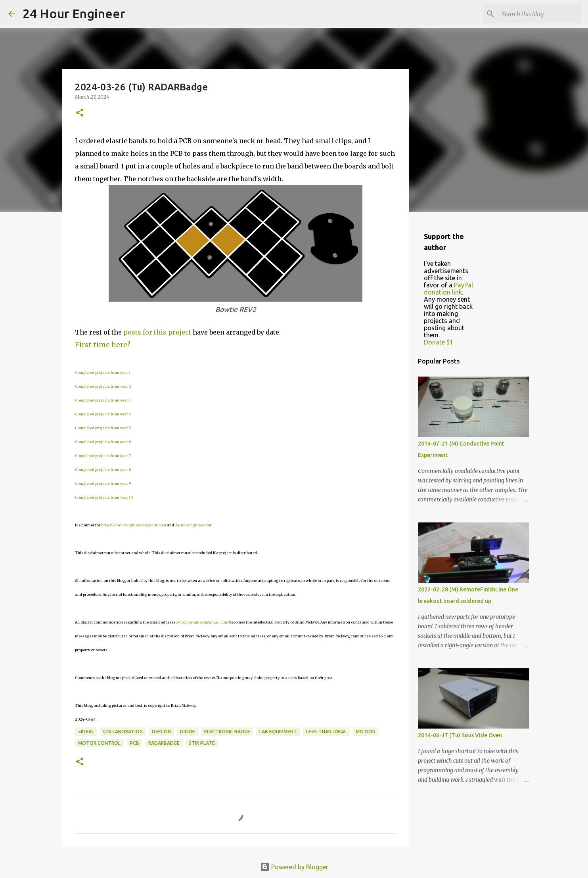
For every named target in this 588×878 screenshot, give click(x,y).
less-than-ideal (326, 732)
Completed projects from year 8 (103, 470)
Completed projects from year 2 (103, 386)
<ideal (86, 732)
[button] (80, 113)
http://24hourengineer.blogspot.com (134, 525)
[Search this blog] (540, 14)
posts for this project (157, 332)
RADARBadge (164, 743)
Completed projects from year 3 (103, 400)
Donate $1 (439, 342)
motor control (99, 743)
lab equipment (278, 732)
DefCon (161, 732)
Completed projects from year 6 (103, 442)
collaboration (123, 732)
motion (366, 732)
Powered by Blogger (294, 867)
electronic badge (227, 732)
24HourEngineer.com (194, 525)
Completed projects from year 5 (103, 428)
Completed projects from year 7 (103, 456)
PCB (134, 743)
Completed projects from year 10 (104, 497)
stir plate (202, 743)
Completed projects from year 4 (103, 414)
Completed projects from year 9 (103, 483)
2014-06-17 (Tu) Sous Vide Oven (460, 735)
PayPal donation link (448, 289)
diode (188, 732)
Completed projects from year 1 (103, 372)
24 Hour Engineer (74, 13)
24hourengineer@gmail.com (202, 622)
